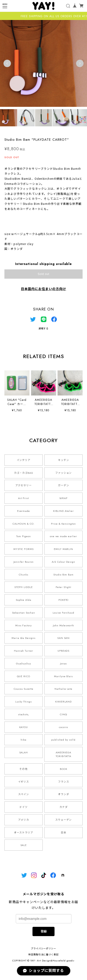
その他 (23, 769)
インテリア (24, 460)
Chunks (24, 575)
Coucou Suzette (24, 689)
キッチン (64, 460)
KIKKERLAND (64, 702)
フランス (64, 782)
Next (80, 63)
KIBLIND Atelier (63, 511)
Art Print (24, 498)
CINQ (63, 714)
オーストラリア (24, 833)
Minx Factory (24, 625)
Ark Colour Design (63, 562)
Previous (7, 63)
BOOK (64, 769)
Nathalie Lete (63, 689)
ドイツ (23, 807)
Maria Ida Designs (24, 638)
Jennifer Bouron (23, 562)
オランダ (64, 794)
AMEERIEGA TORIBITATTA (64, 754)
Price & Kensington (63, 524)
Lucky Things (24, 702)
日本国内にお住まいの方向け (43, 289)
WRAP (63, 498)
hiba (24, 740)
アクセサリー (24, 485)
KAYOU (24, 727)
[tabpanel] (43, 63)
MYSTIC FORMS (24, 549)
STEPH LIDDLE (24, 587)
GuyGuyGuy (24, 663)
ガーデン (64, 485)
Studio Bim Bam (63, 575)
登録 (44, 931)
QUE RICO (24, 676)
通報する (44, 328)
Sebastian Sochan (24, 613)
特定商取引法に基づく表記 (44, 955)
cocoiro (63, 727)
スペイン (24, 794)
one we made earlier (63, 536)
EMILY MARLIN (64, 549)
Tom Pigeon (24, 536)
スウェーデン (64, 820)
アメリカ (24, 820)
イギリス (24, 782)
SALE (24, 845)
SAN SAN (64, 638)
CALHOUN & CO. (23, 524)
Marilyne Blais (63, 676)
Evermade (24, 511)
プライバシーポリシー (44, 949)
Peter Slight (63, 587)
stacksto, (24, 714)
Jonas (64, 663)
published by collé (63, 740)
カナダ (64, 807)
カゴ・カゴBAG (24, 473)
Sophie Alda (24, 600)
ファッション (64, 473)
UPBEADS (64, 651)
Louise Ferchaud (63, 613)
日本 (64, 833)
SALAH (24, 752)
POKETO (64, 600)
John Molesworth (63, 625)
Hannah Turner (24, 651)
